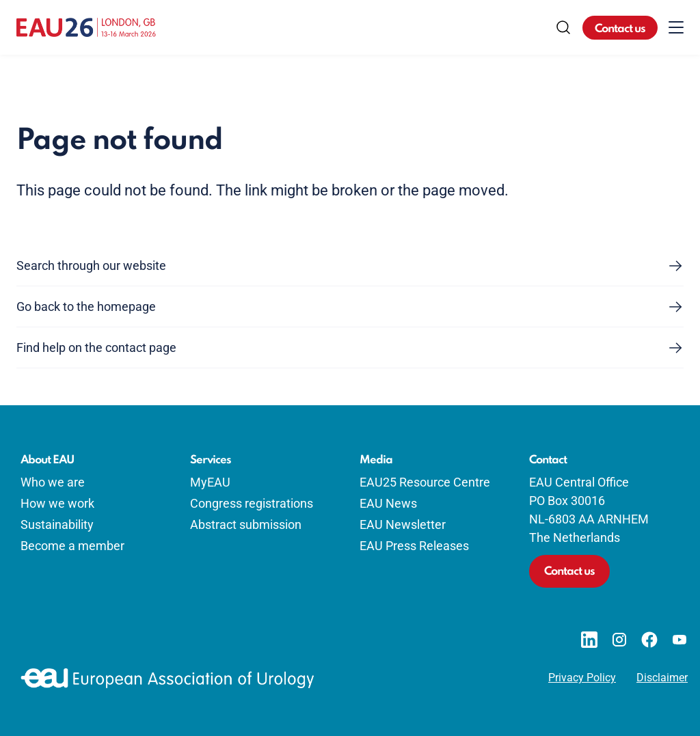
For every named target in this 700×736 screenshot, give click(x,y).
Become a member (72, 546)
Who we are (53, 482)
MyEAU (210, 482)
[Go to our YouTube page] (679, 640)
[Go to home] (86, 27)
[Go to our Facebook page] (649, 640)
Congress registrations (252, 503)
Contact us (620, 29)
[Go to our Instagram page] (619, 640)
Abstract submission (246, 524)
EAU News (388, 503)
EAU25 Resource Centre (425, 482)
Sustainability (57, 524)
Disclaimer (662, 678)
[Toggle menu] (676, 27)
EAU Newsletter (403, 524)
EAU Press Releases (414, 546)
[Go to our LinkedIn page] (589, 640)
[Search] (563, 27)
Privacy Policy (582, 678)
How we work (57, 503)
